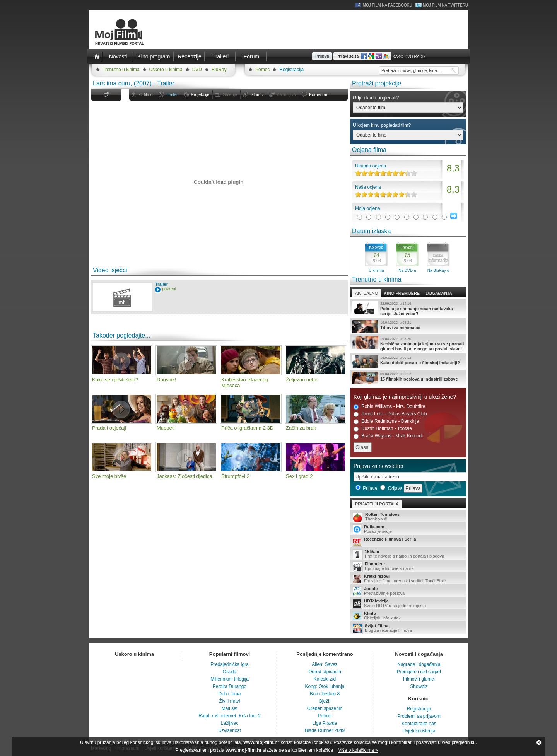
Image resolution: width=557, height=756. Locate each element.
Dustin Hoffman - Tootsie (383, 429)
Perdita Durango (230, 686)
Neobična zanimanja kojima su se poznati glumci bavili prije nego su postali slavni (408, 344)
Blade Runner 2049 (325, 730)
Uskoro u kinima (166, 70)
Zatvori (539, 742)
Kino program (154, 56)
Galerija (230, 94)
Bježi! (325, 701)
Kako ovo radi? (409, 57)
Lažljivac (229, 723)
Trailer (172, 94)
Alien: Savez (325, 664)
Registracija (291, 70)
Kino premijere (402, 293)
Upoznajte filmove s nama (408, 567)
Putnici (325, 716)
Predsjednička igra (230, 664)
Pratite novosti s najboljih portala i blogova (408, 554)
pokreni (169, 289)
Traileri (220, 56)
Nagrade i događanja (419, 664)
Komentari (319, 94)
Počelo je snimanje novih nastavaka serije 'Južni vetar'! (408, 309)
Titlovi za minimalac (408, 326)
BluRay (219, 70)
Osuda (230, 672)
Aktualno (366, 293)
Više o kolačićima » (358, 750)
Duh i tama (229, 694)
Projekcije (200, 94)
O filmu (146, 94)
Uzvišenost (230, 730)
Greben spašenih (325, 708)
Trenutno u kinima (121, 70)
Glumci (257, 94)
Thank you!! (408, 517)
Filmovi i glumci (419, 679)
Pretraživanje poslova (408, 591)
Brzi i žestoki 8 (325, 694)
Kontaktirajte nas (419, 724)
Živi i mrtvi (230, 701)
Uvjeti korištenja (419, 731)
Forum (251, 56)
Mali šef (230, 708)
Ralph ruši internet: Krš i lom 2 (230, 716)
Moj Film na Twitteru (445, 5)
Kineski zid (325, 679)
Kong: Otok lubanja (325, 686)
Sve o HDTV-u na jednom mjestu (408, 604)
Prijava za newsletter (378, 466)
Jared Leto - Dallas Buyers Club (390, 414)
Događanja (439, 293)
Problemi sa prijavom (419, 716)
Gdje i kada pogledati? (376, 98)
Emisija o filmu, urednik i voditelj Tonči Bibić (408, 579)
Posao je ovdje (408, 529)
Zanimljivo (286, 94)
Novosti (118, 56)
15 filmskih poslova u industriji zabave (408, 378)
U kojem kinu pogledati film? (382, 125)
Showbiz (419, 686)
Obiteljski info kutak (408, 616)
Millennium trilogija (230, 679)
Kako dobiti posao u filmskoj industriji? (408, 362)
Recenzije (189, 56)
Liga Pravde (325, 723)
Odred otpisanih (325, 672)
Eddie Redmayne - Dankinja (386, 421)
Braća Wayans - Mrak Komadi (388, 436)
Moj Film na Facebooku (388, 5)
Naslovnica (97, 56)
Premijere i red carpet (419, 672)
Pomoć (262, 70)
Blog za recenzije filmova (408, 629)
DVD (197, 70)
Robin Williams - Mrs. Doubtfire (389, 407)
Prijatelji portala (377, 504)
